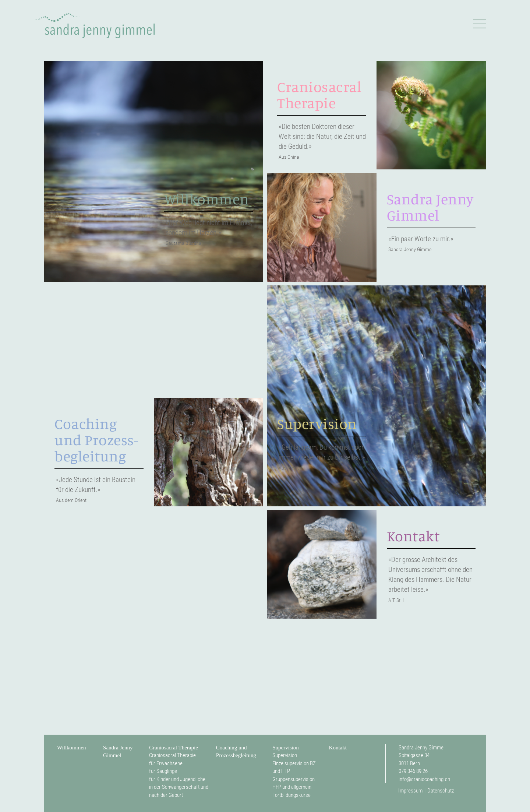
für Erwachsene (166, 763)
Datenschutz (441, 791)
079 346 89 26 (413, 771)
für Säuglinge (163, 771)
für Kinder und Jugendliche (177, 779)
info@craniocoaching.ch (424, 779)
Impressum (410, 791)
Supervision (286, 748)
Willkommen (72, 748)
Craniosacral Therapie (174, 748)
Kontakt (338, 748)
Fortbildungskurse (291, 795)
